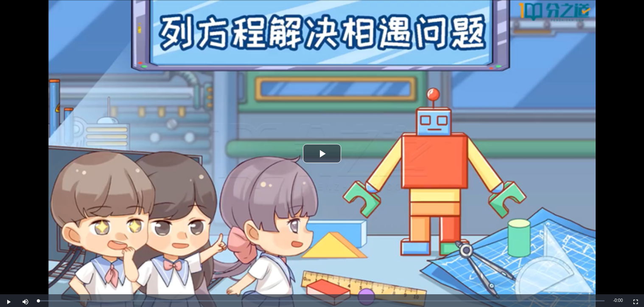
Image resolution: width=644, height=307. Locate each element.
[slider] (321, 301)
